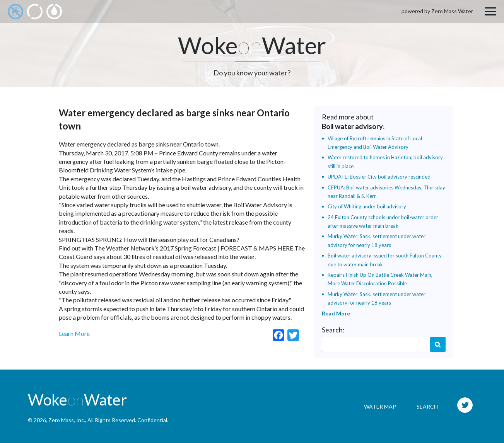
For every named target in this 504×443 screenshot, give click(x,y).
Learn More (74, 333)
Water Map (380, 406)
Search (438, 344)
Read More (336, 313)
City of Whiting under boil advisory (367, 206)
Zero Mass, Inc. (67, 420)
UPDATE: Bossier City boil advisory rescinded (379, 177)
